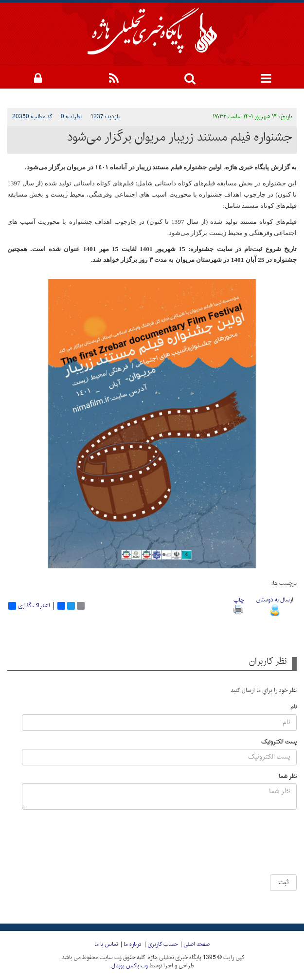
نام (294, 707)
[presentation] (213, 846)
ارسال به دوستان (275, 605)
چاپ (239, 605)
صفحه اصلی (197, 944)
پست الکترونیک (279, 742)
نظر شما (288, 777)
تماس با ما (106, 944)
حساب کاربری (162, 944)
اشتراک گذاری (29, 606)
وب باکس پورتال (130, 966)
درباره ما (133, 944)
